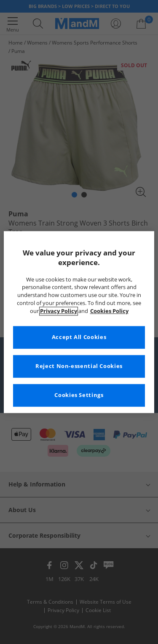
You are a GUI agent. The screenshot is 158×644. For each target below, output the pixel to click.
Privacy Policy (59, 311)
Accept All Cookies (79, 337)
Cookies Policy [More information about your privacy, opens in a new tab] (109, 311)
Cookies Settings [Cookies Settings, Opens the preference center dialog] (79, 395)
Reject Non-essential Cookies (79, 366)
